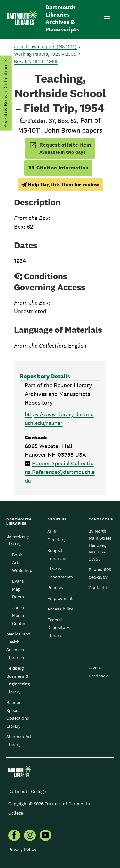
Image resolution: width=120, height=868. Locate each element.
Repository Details (45, 376)
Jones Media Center (19, 615)
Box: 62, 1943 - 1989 (36, 61)
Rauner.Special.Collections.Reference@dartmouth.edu (60, 472)
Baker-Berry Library (18, 540)
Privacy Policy (22, 849)
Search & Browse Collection (5, 96)
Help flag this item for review (60, 185)
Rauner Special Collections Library (18, 714)
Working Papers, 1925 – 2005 (46, 54)
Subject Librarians (57, 554)
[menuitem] (14, 836)
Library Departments (60, 573)
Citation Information (58, 168)
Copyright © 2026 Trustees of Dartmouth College (49, 808)
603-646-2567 (101, 573)
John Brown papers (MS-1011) (46, 47)
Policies (55, 587)
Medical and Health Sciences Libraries (18, 646)
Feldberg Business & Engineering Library (18, 680)
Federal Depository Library (58, 628)
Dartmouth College (27, 791)
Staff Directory (56, 536)
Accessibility (60, 609)
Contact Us (100, 588)
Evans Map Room (18, 589)
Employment (60, 598)
